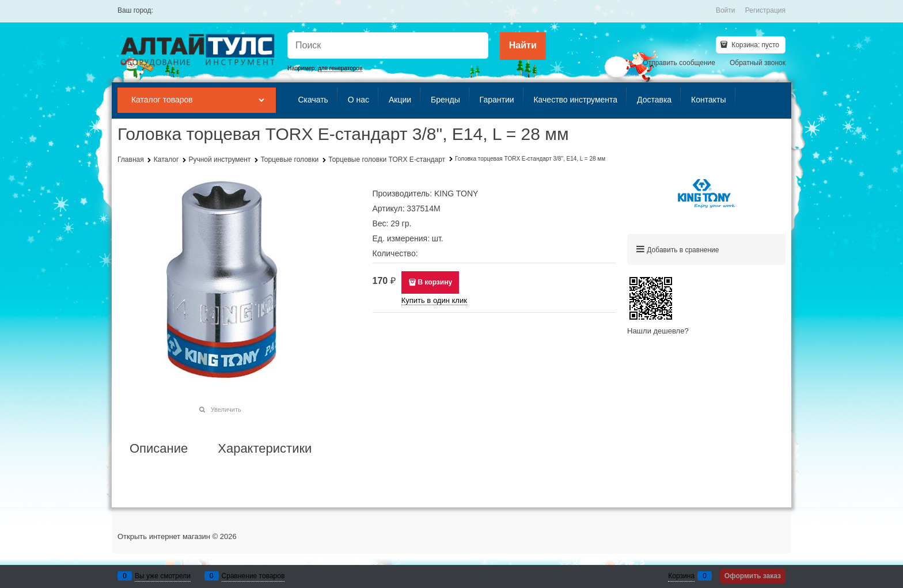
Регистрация (765, 10)
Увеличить (226, 409)
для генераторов (340, 68)
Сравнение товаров (253, 576)
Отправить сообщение (679, 63)
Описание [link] (159, 449)
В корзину (435, 282)
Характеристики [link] (265, 449)
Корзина (681, 576)
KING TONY (456, 194)
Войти (726, 10)
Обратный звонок (758, 63)
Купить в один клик (434, 300)
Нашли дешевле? (658, 331)
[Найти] (523, 46)
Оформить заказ (753, 576)
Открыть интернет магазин (164, 536)
